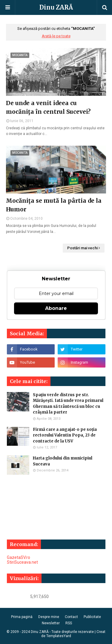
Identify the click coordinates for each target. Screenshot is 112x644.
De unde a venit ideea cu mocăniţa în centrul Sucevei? (48, 107)
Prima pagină (22, 617)
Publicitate (92, 617)
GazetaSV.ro (19, 557)
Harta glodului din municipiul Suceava (63, 461)
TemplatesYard (59, 636)
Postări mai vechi (82, 248)
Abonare (56, 308)
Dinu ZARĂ (56, 7)
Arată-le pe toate (56, 36)
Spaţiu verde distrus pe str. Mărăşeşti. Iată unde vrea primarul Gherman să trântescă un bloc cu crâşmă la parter (68, 404)
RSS (69, 623)
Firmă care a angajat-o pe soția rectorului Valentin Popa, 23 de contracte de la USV (65, 435)
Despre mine (49, 617)
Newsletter (51, 623)
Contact (71, 617)
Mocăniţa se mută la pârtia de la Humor (54, 205)
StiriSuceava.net (22, 562)
